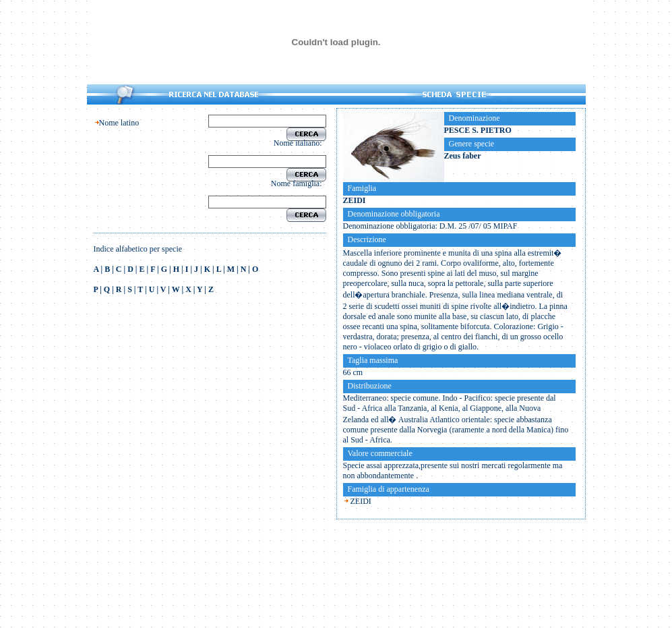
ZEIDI (361, 501)
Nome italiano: (300, 143)
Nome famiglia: (299, 183)
